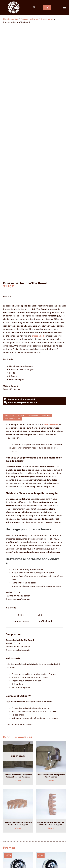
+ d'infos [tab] (21, 177)
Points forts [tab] (46, 177)
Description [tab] (9, 177)
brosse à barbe (39, 97)
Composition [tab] (33, 177)
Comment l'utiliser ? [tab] (13, 180)
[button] (64, 8)
